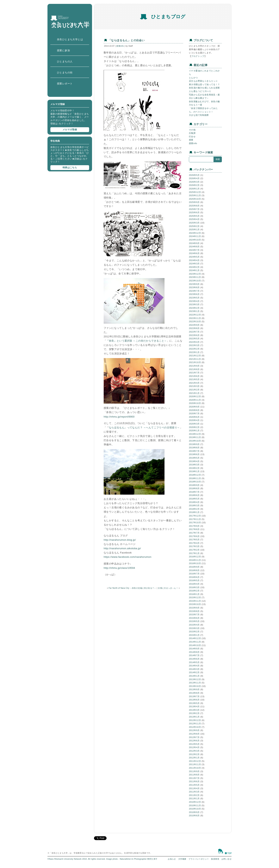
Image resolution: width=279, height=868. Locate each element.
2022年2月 (194, 349)
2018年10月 (195, 482)
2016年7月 (194, 574)
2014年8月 (194, 652)
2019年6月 (194, 454)
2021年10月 (195, 362)
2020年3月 (194, 424)
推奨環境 (215, 859)
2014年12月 (195, 638)
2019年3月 (194, 465)
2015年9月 (194, 608)
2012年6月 (194, 741)
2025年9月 (194, 202)
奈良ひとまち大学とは (70, 39)
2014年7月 (194, 655)
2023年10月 (195, 281)
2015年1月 (194, 635)
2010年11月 (195, 805)
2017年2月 (194, 550)
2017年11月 (195, 519)
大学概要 (182, 859)
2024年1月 (194, 270)
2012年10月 (195, 727)
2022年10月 (195, 321)
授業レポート (65, 84)
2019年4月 (194, 461)
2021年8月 (194, 369)
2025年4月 (194, 219)
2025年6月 (194, 212)
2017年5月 (194, 540)
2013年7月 (194, 696)
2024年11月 (195, 236)
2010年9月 (194, 812)
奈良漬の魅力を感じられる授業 (204, 88)
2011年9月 (194, 771)
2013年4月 (194, 706)
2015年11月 (195, 601)
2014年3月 (194, 669)
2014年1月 (194, 676)
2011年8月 (194, 775)
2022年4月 (194, 342)
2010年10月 (195, 809)
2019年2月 (194, 468)
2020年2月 (194, 427)
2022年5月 (194, 339)
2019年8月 (194, 448)
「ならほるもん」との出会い (126, 40)
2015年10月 (195, 604)
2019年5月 (194, 458)
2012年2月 (194, 754)
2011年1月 (194, 798)
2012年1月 (194, 758)
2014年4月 (194, 666)
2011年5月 (194, 785)
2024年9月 (194, 243)
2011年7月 (194, 778)
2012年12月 (195, 720)
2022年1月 (194, 352)
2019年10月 (195, 441)
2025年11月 (195, 195)
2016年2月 (194, 591)
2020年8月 (194, 410)
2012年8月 (194, 734)
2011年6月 (194, 781)
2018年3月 (194, 505)
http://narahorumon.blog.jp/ (120, 540)
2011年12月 (195, 761)
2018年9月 (194, 485)
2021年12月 (195, 356)
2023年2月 (194, 308)
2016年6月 (194, 577)
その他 (192, 130)
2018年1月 (194, 512)
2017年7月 (194, 533)
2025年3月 (194, 223)
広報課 (192, 133)
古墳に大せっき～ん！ (168, 588)
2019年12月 (195, 434)
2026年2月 (194, 185)
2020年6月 (194, 417)
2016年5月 (194, 580)
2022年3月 (194, 345)
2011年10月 (195, 768)
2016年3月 (194, 587)
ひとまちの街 (65, 73)
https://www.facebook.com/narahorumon (127, 557)
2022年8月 (194, 328)
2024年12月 (195, 233)
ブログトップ (198, 56)
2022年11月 (195, 318)
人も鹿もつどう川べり (200, 91)
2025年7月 (194, 209)
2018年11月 (195, 478)
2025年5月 (194, 216)
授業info (120, 46)
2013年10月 (195, 686)
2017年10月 (195, 523)
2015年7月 (194, 614)
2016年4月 (194, 584)
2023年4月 (194, 301)
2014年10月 (195, 645)
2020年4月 (194, 420)
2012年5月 (194, 744)
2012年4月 (194, 747)
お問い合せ (226, 859)
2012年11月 (195, 724)
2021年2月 (194, 390)
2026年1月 (194, 189)
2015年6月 (194, 618)
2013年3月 (194, 710)
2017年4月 (194, 543)
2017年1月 (194, 553)
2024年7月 (194, 250)
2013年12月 (195, 679)
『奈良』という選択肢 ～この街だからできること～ (136, 341)
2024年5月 (194, 257)
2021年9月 (194, 366)
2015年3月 (194, 628)
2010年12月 (195, 802)
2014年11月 (195, 642)
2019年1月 (194, 471)
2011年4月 (194, 788)
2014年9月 (194, 649)
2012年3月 (194, 751)
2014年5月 (194, 662)
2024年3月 (194, 264)
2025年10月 (195, 199)
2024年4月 (194, 260)
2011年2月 (194, 795)
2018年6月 (194, 495)
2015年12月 (195, 597)
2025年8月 (194, 206)
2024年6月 (194, 253)
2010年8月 (194, 816)
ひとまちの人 (65, 61)
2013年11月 (195, 683)
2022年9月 (194, 325)
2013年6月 (194, 700)
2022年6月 (194, 335)
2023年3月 (194, 304)
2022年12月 (195, 315)
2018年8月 (194, 488)
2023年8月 (194, 287)
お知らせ (172, 859)
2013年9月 (194, 689)
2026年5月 (194, 175)
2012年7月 (194, 737)
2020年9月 (194, 407)
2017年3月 (194, 546)
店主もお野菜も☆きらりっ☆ (203, 81)
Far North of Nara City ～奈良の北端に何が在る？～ (132, 588)
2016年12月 (195, 557)
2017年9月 (194, 526)
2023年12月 (195, 274)
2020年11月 (195, 400)
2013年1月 (194, 717)
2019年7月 (194, 451)
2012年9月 (194, 730)
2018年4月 (194, 502)
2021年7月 (194, 373)
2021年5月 (194, 379)
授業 (191, 140)
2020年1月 (194, 431)
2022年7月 (194, 332)
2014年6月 (194, 659)
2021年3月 (194, 386)
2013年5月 (194, 703)
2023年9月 (194, 284)
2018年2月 (194, 509)
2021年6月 (194, 376)
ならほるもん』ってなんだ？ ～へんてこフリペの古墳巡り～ (144, 428)
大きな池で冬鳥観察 (199, 115)
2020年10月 (195, 403)
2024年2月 (194, 267)
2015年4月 (194, 625)
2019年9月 (194, 444)
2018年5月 (194, 499)
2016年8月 (194, 570)
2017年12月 (195, 516)
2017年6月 (194, 536)
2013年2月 (194, 713)
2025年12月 (195, 192)
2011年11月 (195, 764)
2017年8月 (194, 529)
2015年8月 (194, 611)
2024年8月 (194, 247)
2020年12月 (195, 396)
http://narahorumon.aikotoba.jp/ (122, 548)
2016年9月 (194, 567)
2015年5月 (194, 621)
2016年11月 (195, 560)
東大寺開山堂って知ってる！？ (204, 84)
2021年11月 (195, 359)
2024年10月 (195, 240)
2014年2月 (194, 672)
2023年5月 (194, 298)
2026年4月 (194, 178)
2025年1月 (194, 229)
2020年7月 (194, 413)
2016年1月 (194, 594)
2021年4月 (194, 383)
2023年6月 (194, 294)
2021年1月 (194, 393)
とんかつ (193, 78)
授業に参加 (63, 50)
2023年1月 (194, 311)
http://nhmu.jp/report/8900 (119, 417)
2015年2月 (194, 632)
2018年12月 (195, 475)
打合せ (192, 137)
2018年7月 (194, 492)
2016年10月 (195, 563)
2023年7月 (194, 291)
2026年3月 (194, 182)
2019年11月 (195, 437)
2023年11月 (195, 277)
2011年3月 (194, 792)
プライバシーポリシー (199, 859)
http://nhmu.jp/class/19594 (119, 568)
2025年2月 (194, 226)
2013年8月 (194, 693)
